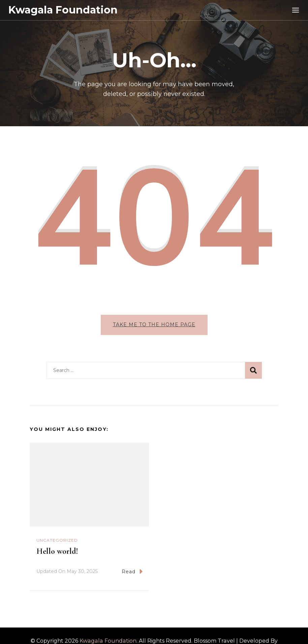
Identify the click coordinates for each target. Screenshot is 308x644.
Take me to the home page (154, 325)
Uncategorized (57, 540)
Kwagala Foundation (63, 10)
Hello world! (57, 551)
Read (132, 571)
